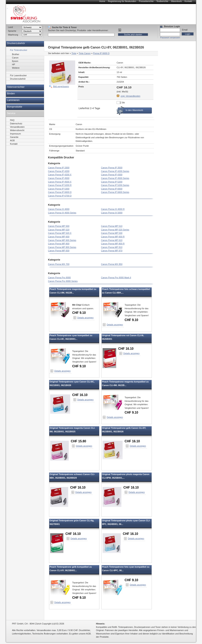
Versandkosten (17, 127)
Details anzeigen (85, 318)
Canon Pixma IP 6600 (112, 189)
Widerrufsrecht (17, 130)
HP (13, 64)
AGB (12, 140)
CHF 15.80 (78, 441)
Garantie (14, 137)
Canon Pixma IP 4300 (112, 175)
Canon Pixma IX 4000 (59, 209)
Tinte (74, 53)
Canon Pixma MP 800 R (113, 244)
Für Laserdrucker (18, 75)
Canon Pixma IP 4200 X (60, 175)
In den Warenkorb (134, 110)
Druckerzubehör (16, 43)
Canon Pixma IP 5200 (112, 182)
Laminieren (13, 100)
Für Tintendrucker (19, 50)
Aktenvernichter (16, 87)
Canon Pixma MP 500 (59, 226)
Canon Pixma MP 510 (112, 226)
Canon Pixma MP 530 (112, 233)
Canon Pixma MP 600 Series (62, 240)
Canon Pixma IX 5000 (112, 213)
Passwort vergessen (170, 38)
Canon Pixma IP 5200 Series (115, 185)
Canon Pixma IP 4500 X (60, 182)
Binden (11, 94)
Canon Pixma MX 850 (112, 264)
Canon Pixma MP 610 (112, 240)
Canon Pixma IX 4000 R (113, 209)
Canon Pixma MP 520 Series (115, 230)
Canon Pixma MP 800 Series (62, 247)
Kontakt (188, 1)
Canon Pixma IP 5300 (59, 189)
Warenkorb (176, 1)
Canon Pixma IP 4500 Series (115, 178)
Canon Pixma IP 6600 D (60, 192)
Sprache (12, 31)
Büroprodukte (15, 107)
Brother (16, 54)
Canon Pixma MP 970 (112, 251)
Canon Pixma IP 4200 (59, 171)
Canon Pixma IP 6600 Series (115, 192)
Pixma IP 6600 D (101, 53)
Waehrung (13, 35)
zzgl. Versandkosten (130, 96)
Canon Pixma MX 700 (59, 264)
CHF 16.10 (126, 349)
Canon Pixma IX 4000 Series (62, 213)
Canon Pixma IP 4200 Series (115, 171)
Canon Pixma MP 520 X (60, 233)
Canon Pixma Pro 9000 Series (63, 281)
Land (10, 27)
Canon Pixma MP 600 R (113, 237)
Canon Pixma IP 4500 (59, 178)
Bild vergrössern (61, 86)
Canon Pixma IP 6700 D (60, 196)
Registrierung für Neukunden (122, 1)
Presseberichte (146, 1)
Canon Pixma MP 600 (59, 237)
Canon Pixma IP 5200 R (60, 185)
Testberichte (162, 1)
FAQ (12, 120)
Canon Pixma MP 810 (112, 247)
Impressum (15, 134)
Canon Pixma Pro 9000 (59, 278)
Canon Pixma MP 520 (59, 230)
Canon (15, 58)
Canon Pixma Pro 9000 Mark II (116, 278)
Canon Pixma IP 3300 (59, 168)
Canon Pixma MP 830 (59, 251)
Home (102, 1)
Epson (15, 61)
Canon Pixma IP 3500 (112, 168)
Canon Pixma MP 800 (59, 244)
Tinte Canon (85, 53)
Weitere (16, 68)
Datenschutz (16, 123)
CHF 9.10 (79, 313)
